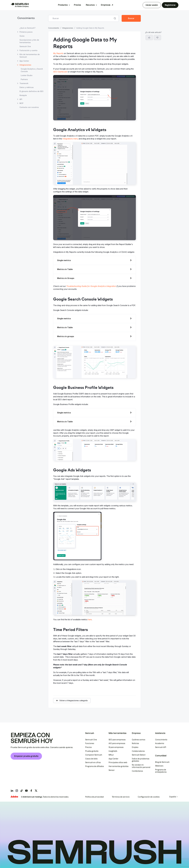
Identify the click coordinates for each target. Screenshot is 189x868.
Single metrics (64, 260)
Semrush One (91, 740)
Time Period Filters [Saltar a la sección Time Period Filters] (153, 57)
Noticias (135, 743)
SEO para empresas (117, 740)
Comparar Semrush (94, 755)
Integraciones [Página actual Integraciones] (25, 65)
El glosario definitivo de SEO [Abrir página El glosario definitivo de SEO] (31, 91)
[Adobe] (14, 797)
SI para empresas (116, 747)
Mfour (111, 755)
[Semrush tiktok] (22, 791)
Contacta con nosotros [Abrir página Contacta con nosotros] (29, 107)
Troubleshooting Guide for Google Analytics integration (91, 286)
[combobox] (81, 18)
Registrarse (170, 5)
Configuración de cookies (149, 797)
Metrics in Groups (66, 278)
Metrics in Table (65, 269)
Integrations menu (70, 139)
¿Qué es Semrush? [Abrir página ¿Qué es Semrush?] (27, 28)
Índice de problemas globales (141, 760)
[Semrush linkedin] (12, 791)
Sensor (112, 770)
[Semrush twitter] (36, 791)
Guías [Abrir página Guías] (22, 36)
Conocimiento (26, 18)
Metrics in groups (66, 336)
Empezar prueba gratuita (26, 756)
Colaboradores (138, 751)
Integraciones (68, 28)
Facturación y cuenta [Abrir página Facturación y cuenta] (28, 50)
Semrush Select (139, 755)
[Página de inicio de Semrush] (20, 5)
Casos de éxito (91, 759)
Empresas (106, 5)
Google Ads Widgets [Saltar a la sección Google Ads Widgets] (154, 53)
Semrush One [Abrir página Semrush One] (25, 46)
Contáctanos (137, 771)
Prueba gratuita (92, 751)
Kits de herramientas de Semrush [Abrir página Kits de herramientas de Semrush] (30, 56)
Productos (63, 5)
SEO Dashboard (60, 72)
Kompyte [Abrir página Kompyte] (23, 95)
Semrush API (161, 747)
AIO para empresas (117, 743)
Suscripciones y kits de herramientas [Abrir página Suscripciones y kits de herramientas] (29, 41)
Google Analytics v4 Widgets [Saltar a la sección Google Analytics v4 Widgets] (157, 36)
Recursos (90, 5)
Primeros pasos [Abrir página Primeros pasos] (26, 32)
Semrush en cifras (93, 763)
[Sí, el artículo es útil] (149, 72)
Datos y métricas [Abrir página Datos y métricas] (27, 87)
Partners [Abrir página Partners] (24, 79)
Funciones (90, 743)
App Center (113, 759)
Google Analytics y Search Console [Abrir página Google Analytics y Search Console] (32, 70)
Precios (77, 5)
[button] (157, 72)
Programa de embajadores (161, 771)
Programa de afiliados (95, 766)
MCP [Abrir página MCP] (21, 103)
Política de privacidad (94, 797)
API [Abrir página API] (21, 99)
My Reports (58, 53)
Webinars (159, 766)
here (90, 619)
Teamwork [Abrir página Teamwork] (24, 83)
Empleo (135, 747)
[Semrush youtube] (26, 791)
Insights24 (113, 751)
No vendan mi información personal (141, 766)
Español (173, 797)
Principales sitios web (118, 763)
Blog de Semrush (162, 762)
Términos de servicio (121, 797)
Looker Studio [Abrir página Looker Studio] (27, 75)
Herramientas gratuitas (119, 766)
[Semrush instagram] (17, 791)
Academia (160, 743)
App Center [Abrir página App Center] (24, 61)
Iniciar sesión (152, 5)
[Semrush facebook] (31, 791)
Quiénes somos (139, 740)
